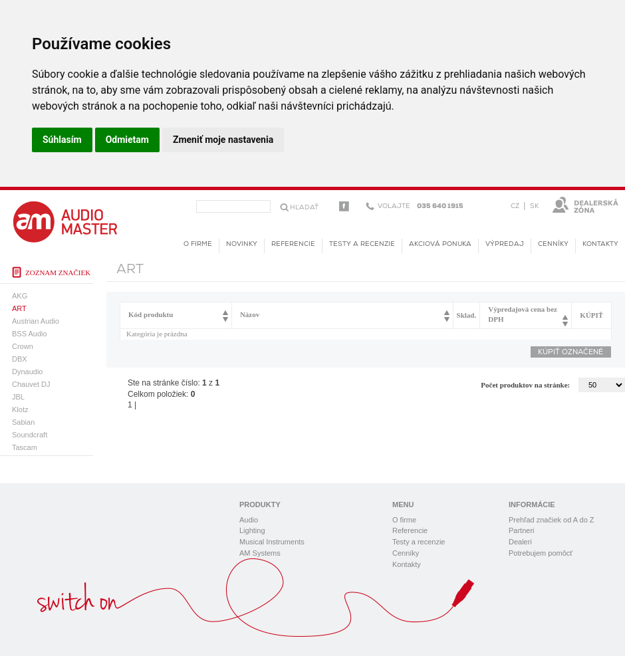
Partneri (522, 530)
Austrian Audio (36, 321)
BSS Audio (30, 334)
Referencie (293, 244)
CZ (515, 206)
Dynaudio (27, 372)
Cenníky (553, 244)
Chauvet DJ (31, 384)
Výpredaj (505, 244)
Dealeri (520, 542)
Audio (249, 520)
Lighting (252, 530)
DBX (20, 359)
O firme (198, 244)
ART (19, 308)
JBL (18, 397)
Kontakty (600, 244)
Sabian (23, 422)
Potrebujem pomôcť (541, 553)
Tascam (25, 447)
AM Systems (260, 553)
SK (534, 206)
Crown (23, 346)
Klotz (20, 409)
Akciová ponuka (440, 244)
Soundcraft (30, 435)
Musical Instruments (272, 542)
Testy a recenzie (362, 244)
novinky (242, 244)
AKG (20, 296)
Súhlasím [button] (62, 140)
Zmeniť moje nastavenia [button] (223, 140)
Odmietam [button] (127, 140)
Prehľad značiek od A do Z (552, 520)
